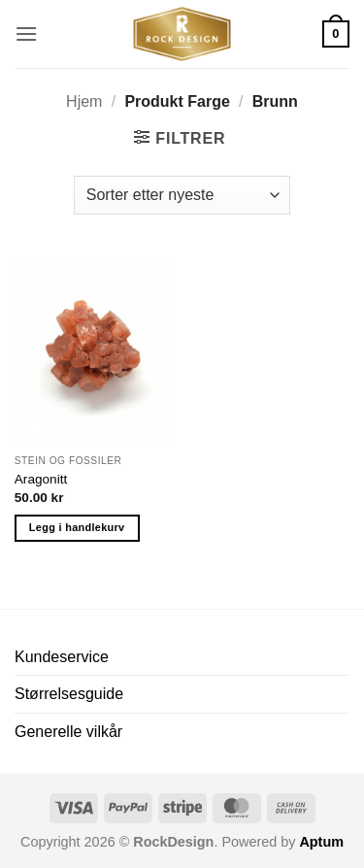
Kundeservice (62, 657)
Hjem (84, 101)
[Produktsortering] (182, 195)
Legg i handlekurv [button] (77, 527)
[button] (26, 33)
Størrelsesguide (69, 694)
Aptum (321, 842)
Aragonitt (41, 479)
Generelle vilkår (68, 732)
